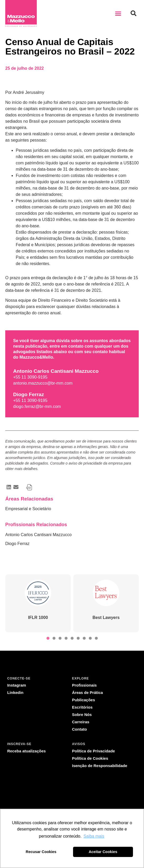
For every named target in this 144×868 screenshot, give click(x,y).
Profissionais (84, 685)
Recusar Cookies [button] (41, 852)
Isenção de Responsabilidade (100, 766)
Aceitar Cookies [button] (103, 852)
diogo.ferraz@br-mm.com (37, 406)
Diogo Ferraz (17, 544)
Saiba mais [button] (94, 836)
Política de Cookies (90, 758)
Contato (79, 729)
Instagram (17, 685)
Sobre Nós (82, 715)
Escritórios (82, 707)
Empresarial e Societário (28, 509)
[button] (118, 13)
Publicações (84, 700)
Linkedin (15, 692)
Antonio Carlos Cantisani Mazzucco (38, 535)
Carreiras (81, 722)
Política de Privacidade (93, 751)
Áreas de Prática (88, 692)
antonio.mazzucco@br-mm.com (43, 383)
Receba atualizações (26, 751)
